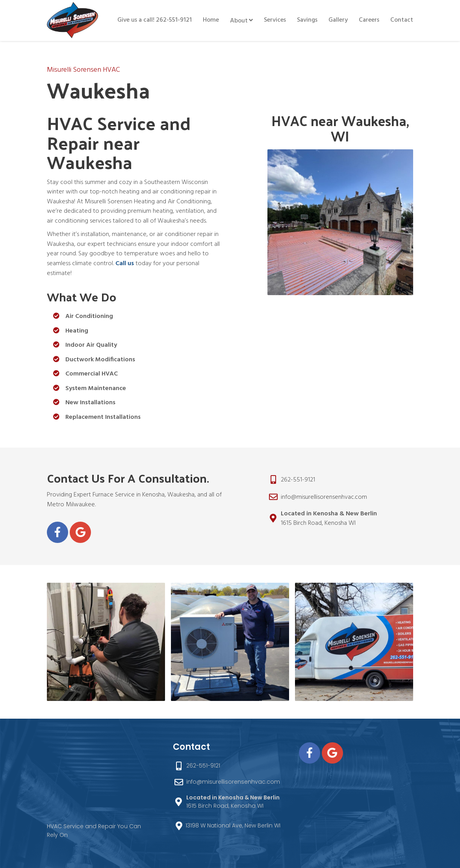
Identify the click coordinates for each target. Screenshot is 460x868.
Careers (369, 20)
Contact (402, 20)
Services (275, 20)
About (239, 21)
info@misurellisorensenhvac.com (324, 497)
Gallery (338, 20)
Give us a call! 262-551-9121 (155, 20)
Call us (125, 264)
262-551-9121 (298, 480)
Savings (307, 20)
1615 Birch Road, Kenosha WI (329, 519)
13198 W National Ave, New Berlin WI (233, 825)
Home (211, 20)
